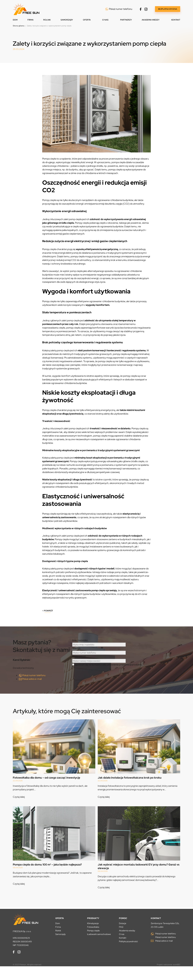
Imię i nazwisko (80, 649)
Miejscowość (79, 665)
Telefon (76, 657)
